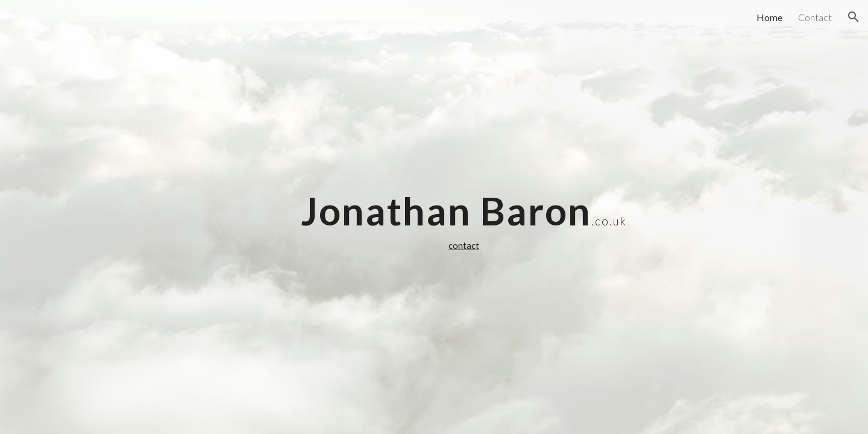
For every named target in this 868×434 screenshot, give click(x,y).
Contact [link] (815, 17)
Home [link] (769, 17)
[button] (854, 17)
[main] (464, 217)
